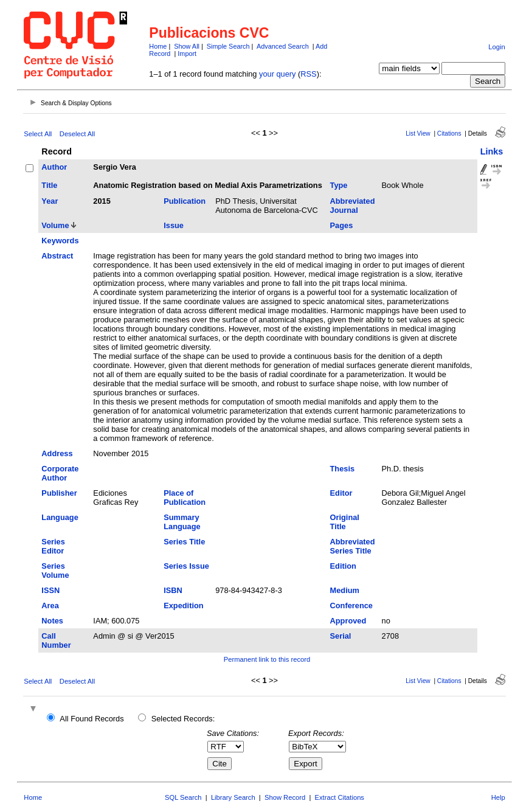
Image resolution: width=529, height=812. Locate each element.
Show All (187, 46)
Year (50, 201)
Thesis (343, 469)
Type (339, 185)
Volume (55, 225)
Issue (174, 225)
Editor (341, 493)
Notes (52, 621)
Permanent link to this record (267, 659)
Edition (343, 566)
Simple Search (228, 46)
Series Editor (53, 546)
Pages (342, 225)
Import (187, 54)
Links (492, 151)
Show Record (285, 797)
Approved (348, 621)
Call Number (56, 640)
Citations (449, 134)
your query (277, 74)
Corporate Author (60, 473)
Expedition (183, 606)
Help (498, 797)
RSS (308, 74)
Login (496, 47)
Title (49, 185)
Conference (351, 606)
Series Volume (55, 571)
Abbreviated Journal (353, 206)
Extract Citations (340, 797)
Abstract (57, 256)
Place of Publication (185, 498)
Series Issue (186, 566)
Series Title (184, 542)
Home (158, 46)
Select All (38, 134)
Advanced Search (283, 46)
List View (418, 134)
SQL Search (183, 797)
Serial (341, 636)
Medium (345, 590)
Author (54, 167)
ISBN (173, 590)
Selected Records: (183, 719)
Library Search (233, 797)
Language (60, 517)
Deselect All (77, 134)
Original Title (345, 522)
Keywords (60, 241)
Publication (185, 201)
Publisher (59, 493)
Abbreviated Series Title (353, 546)
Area (50, 606)
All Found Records (92, 719)
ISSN (50, 590)
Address (57, 453)
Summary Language (182, 522)
